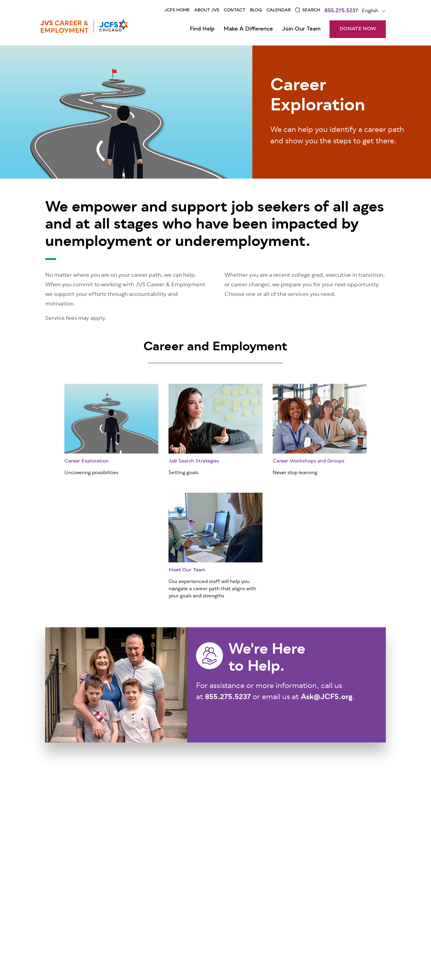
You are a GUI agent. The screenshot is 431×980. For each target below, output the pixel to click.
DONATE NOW (358, 29)
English (370, 11)
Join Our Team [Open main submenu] (301, 29)
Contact (235, 10)
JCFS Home (177, 10)
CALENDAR (279, 10)
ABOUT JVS (207, 10)
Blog (256, 10)
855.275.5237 (341, 11)
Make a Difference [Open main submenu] (248, 29)
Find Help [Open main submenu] (202, 29)
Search (311, 10)
